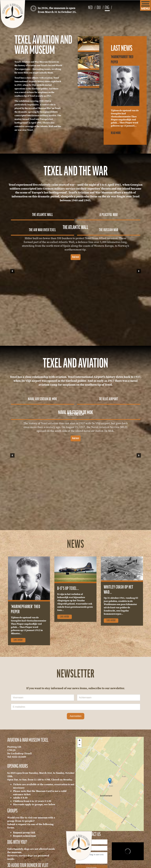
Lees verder (18, 640)
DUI (99, 8)
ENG (107, 8)
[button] (43, 214)
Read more (116, 133)
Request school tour (25, 836)
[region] (76, 271)
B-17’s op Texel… (68, 589)
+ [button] (79, 741)
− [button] (79, 745)
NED (91, 8)
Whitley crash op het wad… (119, 590)
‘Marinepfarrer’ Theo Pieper (26, 609)
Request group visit (24, 832)
